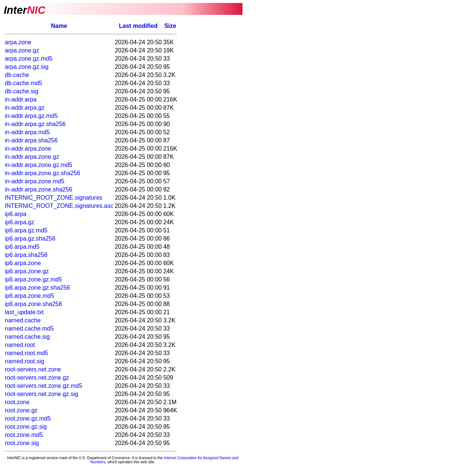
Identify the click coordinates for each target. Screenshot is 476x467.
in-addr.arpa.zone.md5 (35, 181)
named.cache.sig (27, 337)
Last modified (138, 26)
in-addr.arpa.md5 (27, 132)
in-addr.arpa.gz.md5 (31, 116)
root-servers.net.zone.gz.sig (41, 394)
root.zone (17, 402)
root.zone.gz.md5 (28, 418)
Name (59, 26)
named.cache (23, 320)
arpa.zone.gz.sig (27, 67)
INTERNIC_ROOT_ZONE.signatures (54, 198)
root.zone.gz (21, 410)
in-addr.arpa (21, 99)
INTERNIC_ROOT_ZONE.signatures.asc (59, 206)
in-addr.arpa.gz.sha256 (35, 124)
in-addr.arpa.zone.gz (32, 157)
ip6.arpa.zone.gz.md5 (33, 279)
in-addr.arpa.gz (25, 108)
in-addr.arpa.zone (28, 149)
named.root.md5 (27, 353)
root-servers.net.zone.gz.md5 (44, 386)
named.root (20, 345)
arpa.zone (18, 42)
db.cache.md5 (24, 83)
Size (170, 26)
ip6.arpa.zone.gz (27, 271)
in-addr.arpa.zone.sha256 (38, 189)
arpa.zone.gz (22, 50)
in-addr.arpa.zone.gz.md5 (38, 165)
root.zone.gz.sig (26, 427)
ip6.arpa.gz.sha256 (30, 239)
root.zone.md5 (24, 435)
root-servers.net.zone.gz (37, 378)
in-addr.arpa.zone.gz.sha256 (43, 173)
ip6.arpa (16, 214)
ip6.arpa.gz (20, 222)
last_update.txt (24, 312)
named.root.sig (25, 361)
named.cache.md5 (29, 328)
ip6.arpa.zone (23, 263)
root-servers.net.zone (33, 369)
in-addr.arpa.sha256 (31, 140)
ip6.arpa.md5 (22, 247)
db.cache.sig (22, 91)
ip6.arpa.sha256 (26, 255)
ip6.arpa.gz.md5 (26, 230)
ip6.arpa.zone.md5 (30, 296)
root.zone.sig (22, 443)
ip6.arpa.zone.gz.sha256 (37, 288)
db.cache (17, 75)
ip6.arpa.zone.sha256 (33, 304)
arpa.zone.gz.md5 (29, 59)
